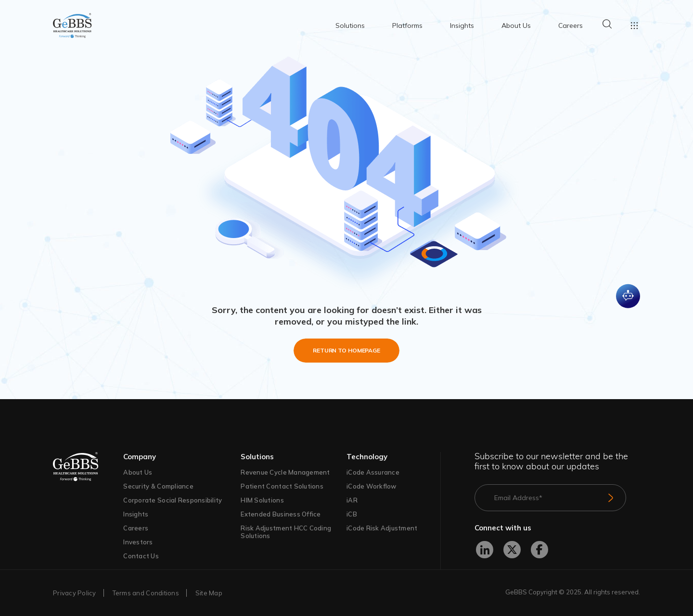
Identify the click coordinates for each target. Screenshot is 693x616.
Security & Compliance (158, 486)
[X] (512, 550)
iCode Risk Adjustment (382, 528)
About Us (516, 25)
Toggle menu (634, 25)
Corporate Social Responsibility (173, 500)
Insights (462, 25)
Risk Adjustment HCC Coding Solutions (286, 532)
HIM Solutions (262, 500)
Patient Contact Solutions (282, 486)
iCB (352, 514)
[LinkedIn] (485, 550)
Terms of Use (367, 591)
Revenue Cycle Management (285, 472)
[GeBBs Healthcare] (88, 467)
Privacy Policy (244, 581)
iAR (352, 500)
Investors (138, 542)
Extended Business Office (281, 514)
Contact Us (141, 556)
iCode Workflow (372, 486)
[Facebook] (539, 550)
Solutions (350, 25)
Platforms (407, 25)
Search (607, 24)
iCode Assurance (373, 472)
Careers (571, 25)
